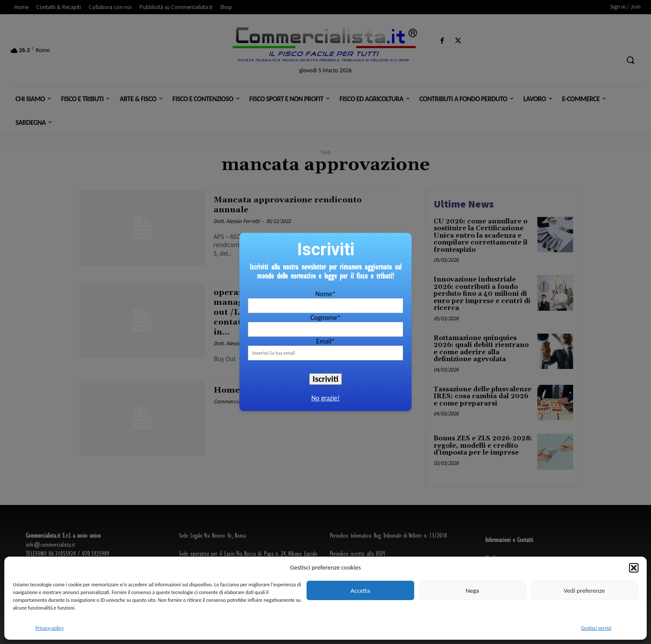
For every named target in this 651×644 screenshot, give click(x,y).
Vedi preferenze (584, 591)
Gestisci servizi (596, 628)
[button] (634, 568)
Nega (472, 591)
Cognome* (325, 317)
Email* (325, 341)
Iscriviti (325, 379)
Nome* (325, 294)
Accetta (360, 591)
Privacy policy (50, 628)
